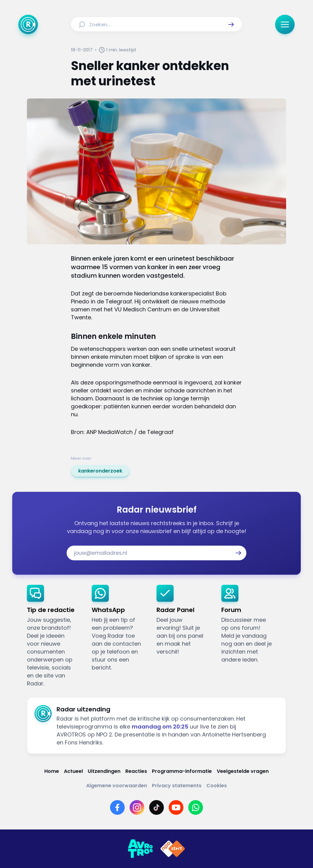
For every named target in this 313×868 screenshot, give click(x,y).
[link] (100, 471)
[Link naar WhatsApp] (196, 807)
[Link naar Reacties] (136, 771)
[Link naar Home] (52, 771)
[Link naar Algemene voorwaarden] (117, 786)
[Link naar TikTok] (156, 807)
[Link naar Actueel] (73, 771)
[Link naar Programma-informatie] (182, 771)
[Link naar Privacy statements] (177, 786)
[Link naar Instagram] (137, 807)
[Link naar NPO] (173, 849)
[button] (231, 24)
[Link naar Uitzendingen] (104, 771)
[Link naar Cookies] (217, 786)
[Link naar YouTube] (176, 807)
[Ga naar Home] (28, 24)
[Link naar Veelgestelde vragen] (243, 771)
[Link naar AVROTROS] (140, 849)
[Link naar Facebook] (117, 807)
